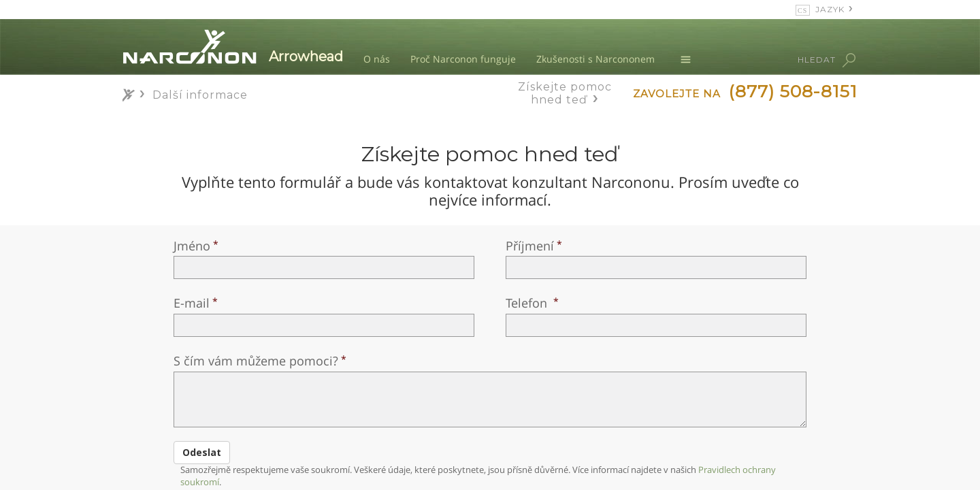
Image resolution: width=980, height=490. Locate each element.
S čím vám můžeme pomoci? (256, 361)
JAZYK (830, 9)
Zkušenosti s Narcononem (595, 59)
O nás (377, 59)
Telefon (528, 303)
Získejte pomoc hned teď (565, 93)
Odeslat (202, 452)
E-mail (192, 303)
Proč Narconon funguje (463, 59)
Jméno (192, 246)
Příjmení (530, 246)
